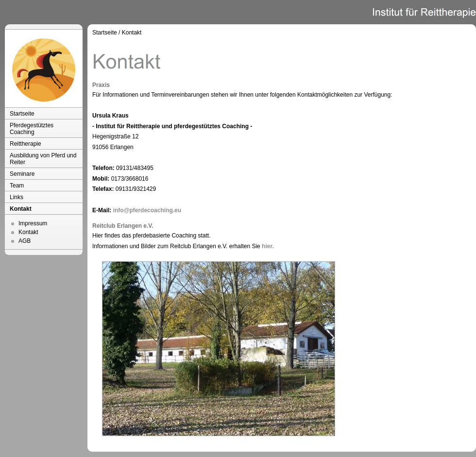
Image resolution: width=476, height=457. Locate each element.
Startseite (22, 114)
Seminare (22, 174)
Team (17, 186)
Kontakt (21, 209)
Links (17, 197)
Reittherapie (25, 144)
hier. (268, 246)
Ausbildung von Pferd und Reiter (43, 159)
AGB (25, 241)
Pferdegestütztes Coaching (32, 129)
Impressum (33, 223)
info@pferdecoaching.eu (147, 210)
